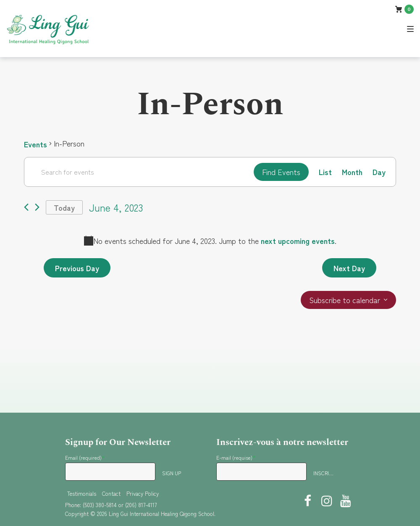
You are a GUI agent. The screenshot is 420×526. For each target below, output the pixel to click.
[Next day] (37, 208)
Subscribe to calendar (345, 300)
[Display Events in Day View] (379, 172)
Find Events (281, 172)
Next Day (349, 268)
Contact (111, 493)
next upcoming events (298, 241)
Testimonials (82, 493)
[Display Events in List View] (325, 172)
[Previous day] (26, 208)
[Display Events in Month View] (352, 172)
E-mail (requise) (236, 457)
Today (64, 207)
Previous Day (77, 268)
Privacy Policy (143, 493)
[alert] (210, 241)
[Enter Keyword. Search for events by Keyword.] (139, 172)
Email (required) (85, 457)
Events (35, 144)
